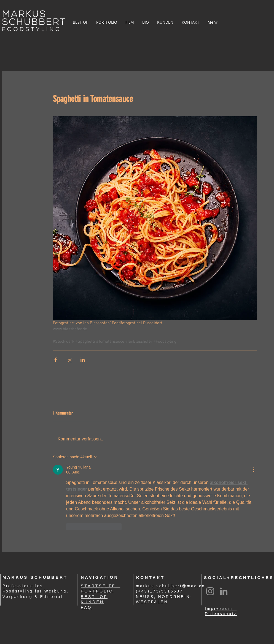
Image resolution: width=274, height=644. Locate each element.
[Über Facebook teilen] (56, 360)
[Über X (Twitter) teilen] (69, 360)
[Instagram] (210, 591)
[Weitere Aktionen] (254, 470)
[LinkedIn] (224, 591)
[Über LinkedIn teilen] (83, 360)
